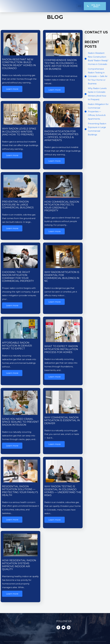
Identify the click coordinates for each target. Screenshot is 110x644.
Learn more (12, 89)
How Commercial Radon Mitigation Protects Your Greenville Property (62, 206)
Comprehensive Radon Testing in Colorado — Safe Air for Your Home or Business (61, 65)
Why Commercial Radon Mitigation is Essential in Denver (62, 420)
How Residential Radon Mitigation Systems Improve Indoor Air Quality (19, 565)
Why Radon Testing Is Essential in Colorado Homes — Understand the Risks (63, 491)
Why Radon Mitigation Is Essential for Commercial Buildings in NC (62, 277)
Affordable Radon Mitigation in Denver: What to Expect (17, 346)
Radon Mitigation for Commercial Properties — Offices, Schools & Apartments (61, 136)
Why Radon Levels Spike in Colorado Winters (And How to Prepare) (19, 132)
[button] (30, 622)
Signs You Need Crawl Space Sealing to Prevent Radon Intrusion (20, 422)
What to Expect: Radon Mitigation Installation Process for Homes (61, 349)
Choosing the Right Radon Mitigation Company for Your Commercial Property (18, 277)
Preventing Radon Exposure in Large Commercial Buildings (18, 205)
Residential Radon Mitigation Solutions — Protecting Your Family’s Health (20, 491)
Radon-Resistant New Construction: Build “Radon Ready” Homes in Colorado (19, 64)
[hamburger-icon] (79, 6)
